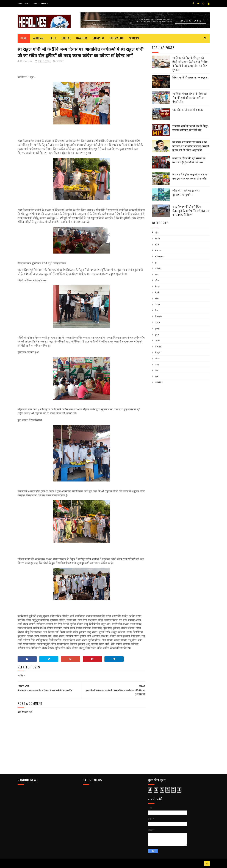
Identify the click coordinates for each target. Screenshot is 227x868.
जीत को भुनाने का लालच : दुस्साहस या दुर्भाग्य (186, 192)
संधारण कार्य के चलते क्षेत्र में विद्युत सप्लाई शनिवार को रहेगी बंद (190, 128)
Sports (134, 38)
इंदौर (157, 232)
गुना (156, 262)
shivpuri (159, 382)
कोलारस (158, 250)
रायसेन (157, 340)
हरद (156, 370)
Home (20, 3)
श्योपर (157, 358)
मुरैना (157, 334)
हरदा (157, 376)
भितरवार (158, 316)
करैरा (157, 244)
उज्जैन (157, 238)
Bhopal (66, 38)
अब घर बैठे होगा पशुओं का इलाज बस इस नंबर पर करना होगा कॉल (190, 176)
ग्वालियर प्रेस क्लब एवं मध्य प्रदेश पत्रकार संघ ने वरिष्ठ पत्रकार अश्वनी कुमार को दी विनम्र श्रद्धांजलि (191, 146)
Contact (35, 3)
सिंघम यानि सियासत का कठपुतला (190, 77)
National (38, 38)
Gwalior (82, 38)
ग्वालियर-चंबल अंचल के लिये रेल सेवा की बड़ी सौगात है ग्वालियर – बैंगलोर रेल (190, 97)
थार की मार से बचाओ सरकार (188, 110)
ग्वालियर (60, 61)
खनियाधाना (159, 256)
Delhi (53, 38)
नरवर (157, 298)
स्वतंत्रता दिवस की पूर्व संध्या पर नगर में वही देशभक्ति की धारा (189, 160)
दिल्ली (157, 292)
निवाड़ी (157, 304)
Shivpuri (98, 38)
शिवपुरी (158, 352)
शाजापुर (158, 346)
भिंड (156, 310)
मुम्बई (157, 328)
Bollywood (117, 38)
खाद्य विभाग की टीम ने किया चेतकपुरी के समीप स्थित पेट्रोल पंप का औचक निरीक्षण (191, 210)
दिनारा (157, 286)
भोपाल (157, 322)
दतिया (157, 280)
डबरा (157, 274)
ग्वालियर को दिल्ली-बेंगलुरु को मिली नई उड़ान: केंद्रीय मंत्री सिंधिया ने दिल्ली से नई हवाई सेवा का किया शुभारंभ (190, 64)
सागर (157, 364)
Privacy (45, 3)
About (27, 3)
